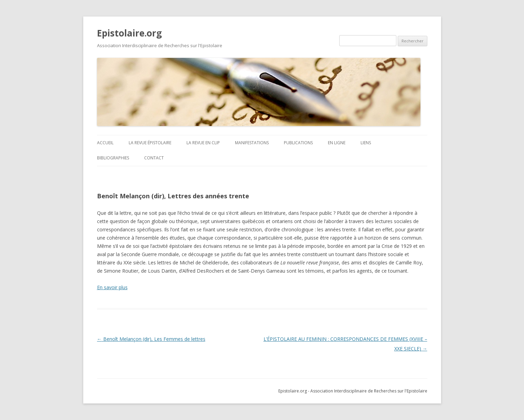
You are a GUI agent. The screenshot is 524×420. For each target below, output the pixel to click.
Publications (298, 143)
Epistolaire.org (129, 33)
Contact (154, 158)
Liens (366, 143)
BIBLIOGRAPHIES (113, 158)
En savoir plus (112, 287)
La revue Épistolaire (150, 143)
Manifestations (252, 143)
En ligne (337, 143)
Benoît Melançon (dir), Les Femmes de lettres (151, 339)
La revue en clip (203, 143)
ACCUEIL (105, 143)
